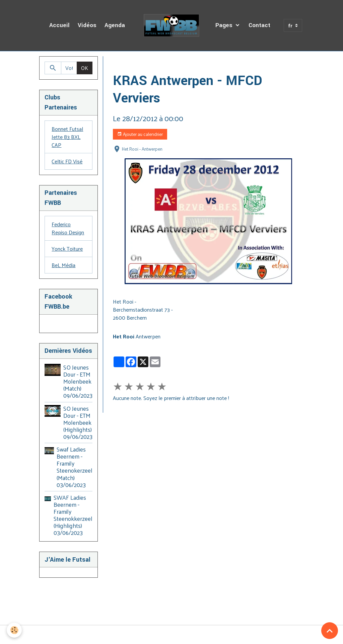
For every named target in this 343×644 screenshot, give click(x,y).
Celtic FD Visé (67, 161)
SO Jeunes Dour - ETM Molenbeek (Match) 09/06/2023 (78, 381)
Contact (259, 25)
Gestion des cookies (171, 635)
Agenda (115, 25)
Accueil (59, 25)
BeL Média (63, 265)
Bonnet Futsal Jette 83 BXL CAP (67, 137)
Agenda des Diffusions (161, 64)
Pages (225, 25)
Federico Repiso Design (68, 228)
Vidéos (87, 25)
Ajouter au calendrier (140, 134)
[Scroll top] (330, 631)
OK (85, 68)
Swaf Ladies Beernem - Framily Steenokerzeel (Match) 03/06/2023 (75, 467)
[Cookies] (14, 630)
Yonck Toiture (67, 249)
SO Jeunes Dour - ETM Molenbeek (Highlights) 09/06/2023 (78, 422)
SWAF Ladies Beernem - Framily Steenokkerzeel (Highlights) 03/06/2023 (73, 515)
